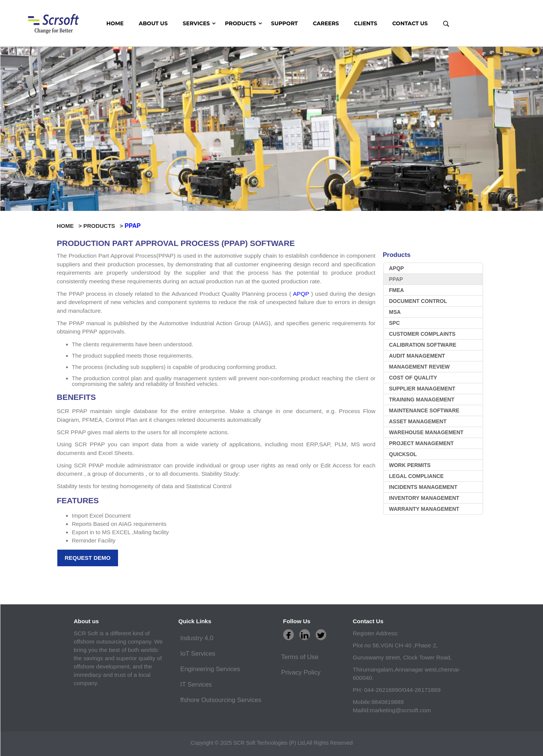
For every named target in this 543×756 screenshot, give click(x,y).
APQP (301, 294)
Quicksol (403, 454)
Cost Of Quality (413, 378)
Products (240, 23)
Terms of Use (300, 657)
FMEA (397, 290)
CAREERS (326, 23)
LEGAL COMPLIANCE (416, 476)
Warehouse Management (426, 432)
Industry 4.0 (197, 638)
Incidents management (423, 487)
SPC (395, 323)
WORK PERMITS (410, 465)
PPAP (396, 279)
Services (196, 23)
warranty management (424, 509)
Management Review (420, 367)
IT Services (196, 685)
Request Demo (88, 558)
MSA (395, 312)
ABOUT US (153, 23)
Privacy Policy (301, 672)
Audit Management (417, 356)
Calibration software (423, 345)
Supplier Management (422, 389)
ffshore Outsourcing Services (221, 700)
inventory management (424, 498)
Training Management (422, 400)
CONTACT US (410, 23)
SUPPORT (285, 23)
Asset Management (418, 421)
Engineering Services (210, 669)
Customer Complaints (422, 334)
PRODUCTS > (104, 226)
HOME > (70, 226)
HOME (115, 23)
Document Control (418, 301)
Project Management (422, 443)
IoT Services (198, 654)
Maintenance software (424, 410)
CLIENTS (366, 23)
